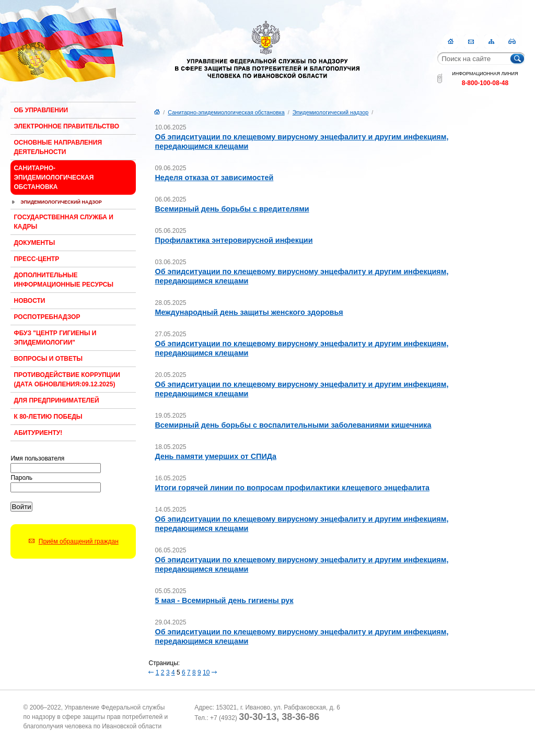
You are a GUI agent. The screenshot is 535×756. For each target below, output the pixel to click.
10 (206, 672)
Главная (451, 42)
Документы (34, 243)
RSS (512, 42)
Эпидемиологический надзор (61, 202)
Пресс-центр (36, 259)
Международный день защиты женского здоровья (249, 312)
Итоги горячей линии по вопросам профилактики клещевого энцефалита (292, 488)
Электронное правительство (66, 126)
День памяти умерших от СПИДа (216, 456)
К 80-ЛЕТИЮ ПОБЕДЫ (48, 417)
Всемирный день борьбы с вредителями (232, 209)
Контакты (471, 42)
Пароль (21, 478)
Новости (29, 301)
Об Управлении (41, 110)
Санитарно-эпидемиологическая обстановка (54, 178)
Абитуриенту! (38, 433)
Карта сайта (491, 42)
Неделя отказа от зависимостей (214, 178)
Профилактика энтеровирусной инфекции (234, 240)
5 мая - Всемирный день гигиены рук (224, 600)
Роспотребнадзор (47, 317)
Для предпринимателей (56, 400)
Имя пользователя (37, 458)
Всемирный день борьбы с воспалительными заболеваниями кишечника (293, 425)
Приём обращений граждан (79, 541)
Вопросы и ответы (48, 359)
